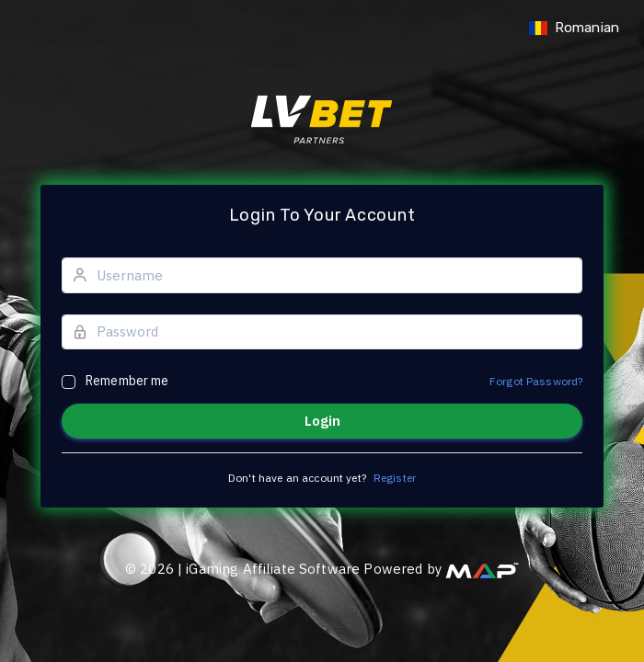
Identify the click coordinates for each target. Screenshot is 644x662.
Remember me (127, 381)
